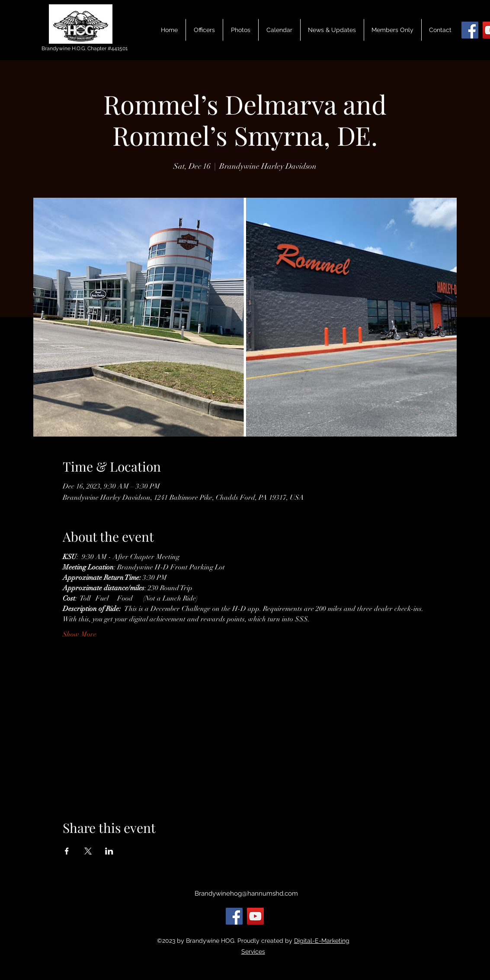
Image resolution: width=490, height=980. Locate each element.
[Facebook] (470, 30)
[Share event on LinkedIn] (109, 851)
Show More (80, 634)
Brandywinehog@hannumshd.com (246, 893)
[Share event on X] (88, 851)
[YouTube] (255, 916)
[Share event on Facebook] (67, 851)
